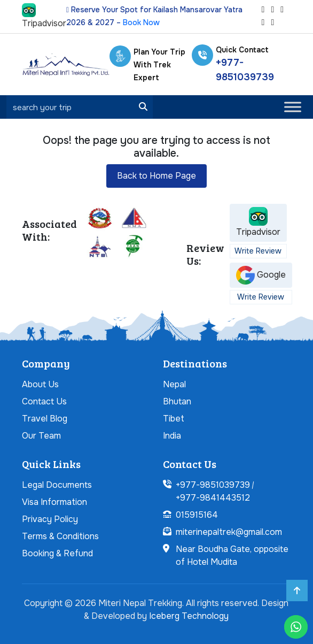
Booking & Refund (57, 553)
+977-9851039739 (213, 485)
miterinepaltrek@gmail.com (229, 532)
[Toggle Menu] (293, 107)
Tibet (174, 419)
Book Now (141, 22)
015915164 (197, 515)
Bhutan (177, 401)
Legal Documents (57, 485)
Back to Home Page (156, 176)
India (172, 436)
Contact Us (44, 401)
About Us (40, 384)
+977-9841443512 (213, 498)
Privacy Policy (50, 519)
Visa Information (54, 502)
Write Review (258, 251)
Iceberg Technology (189, 616)
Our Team (41, 436)
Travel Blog (45, 419)
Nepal (174, 384)
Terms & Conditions (60, 536)
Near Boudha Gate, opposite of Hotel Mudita (232, 555)
